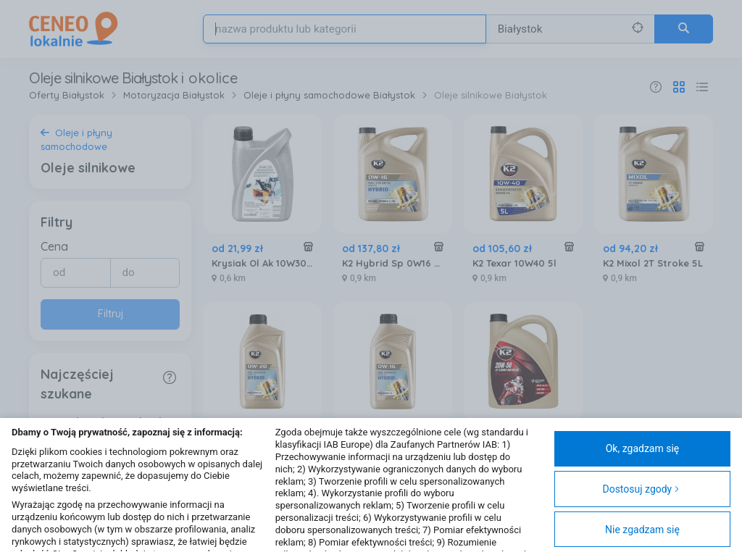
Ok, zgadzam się (643, 448)
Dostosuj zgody (641, 489)
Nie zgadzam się (642, 530)
